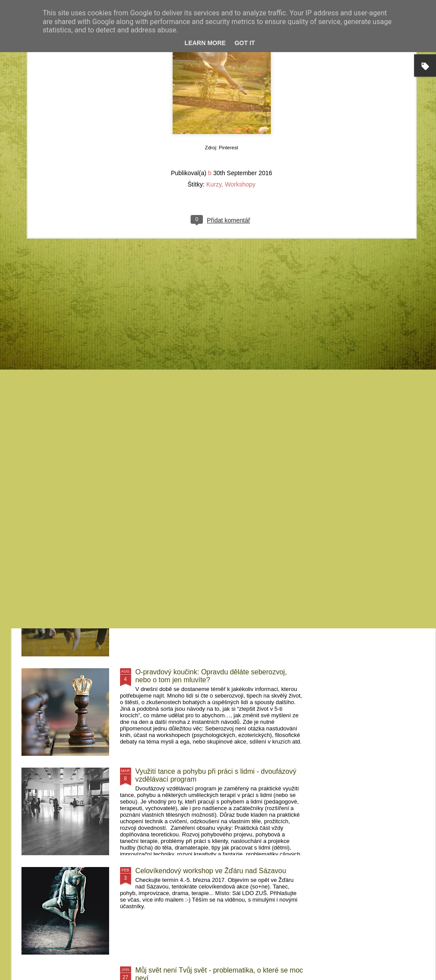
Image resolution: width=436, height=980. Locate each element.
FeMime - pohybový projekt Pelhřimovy (196, 473)
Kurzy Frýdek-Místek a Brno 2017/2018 (196, 573)
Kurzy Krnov (56, 399)
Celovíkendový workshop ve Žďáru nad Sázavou (211, 871)
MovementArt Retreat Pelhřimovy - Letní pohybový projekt (381, 407)
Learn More (205, 43)
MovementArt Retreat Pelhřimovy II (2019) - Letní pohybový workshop (278, 411)
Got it (245, 43)
